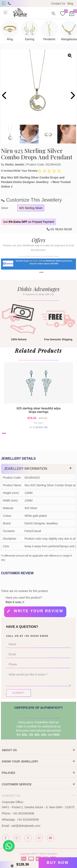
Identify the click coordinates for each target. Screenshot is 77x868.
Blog (70, 4)
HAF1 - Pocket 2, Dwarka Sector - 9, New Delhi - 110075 (38, 807)
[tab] (38, 469)
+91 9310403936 (23, 813)
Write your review (39, 611)
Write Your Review (26, 171)
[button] (36, 286)
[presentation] (5, 96)
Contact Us (58, 4)
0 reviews (7, 171)
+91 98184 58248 (61, 229)
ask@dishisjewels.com (26, 826)
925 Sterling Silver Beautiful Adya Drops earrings (38, 410)
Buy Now (58, 863)
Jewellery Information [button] (26, 469)
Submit (18, 693)
